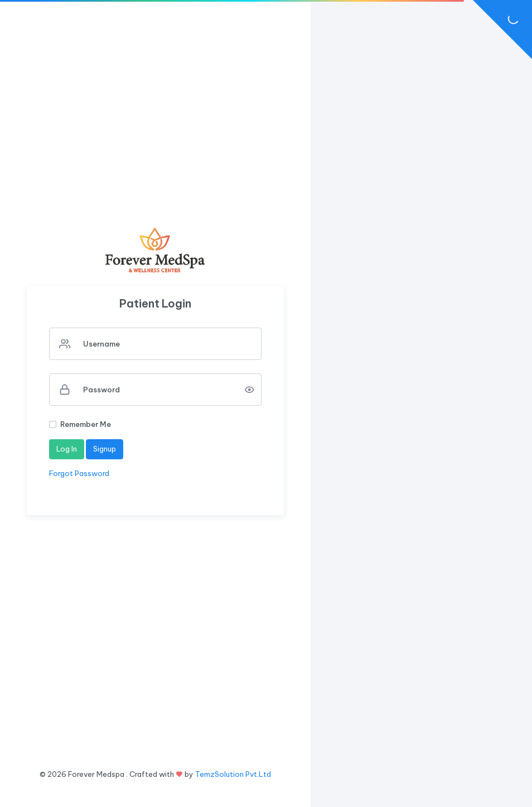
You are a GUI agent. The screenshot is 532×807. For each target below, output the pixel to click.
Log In (67, 449)
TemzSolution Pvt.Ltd (233, 774)
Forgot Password (79, 473)
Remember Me (86, 424)
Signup (105, 449)
